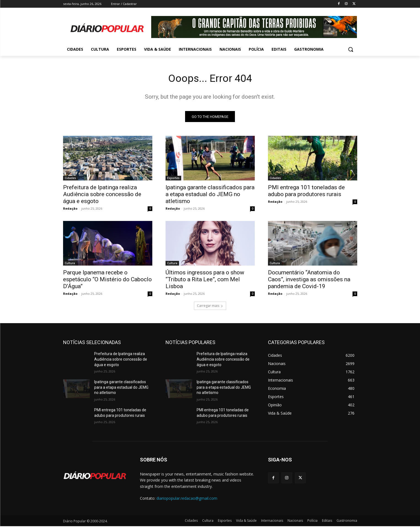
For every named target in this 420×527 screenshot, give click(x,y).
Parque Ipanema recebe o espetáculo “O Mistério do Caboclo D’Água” (107, 280)
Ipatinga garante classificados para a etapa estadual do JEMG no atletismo (210, 195)
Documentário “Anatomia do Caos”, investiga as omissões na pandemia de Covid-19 (309, 280)
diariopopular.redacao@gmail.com (187, 499)
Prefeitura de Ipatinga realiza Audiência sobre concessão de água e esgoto (102, 195)
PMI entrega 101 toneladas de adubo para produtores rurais (306, 192)
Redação (70, 210)
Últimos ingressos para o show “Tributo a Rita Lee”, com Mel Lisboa (205, 280)
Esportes (173, 179)
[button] (351, 49)
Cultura (70, 264)
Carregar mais (210, 307)
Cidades (70, 179)
